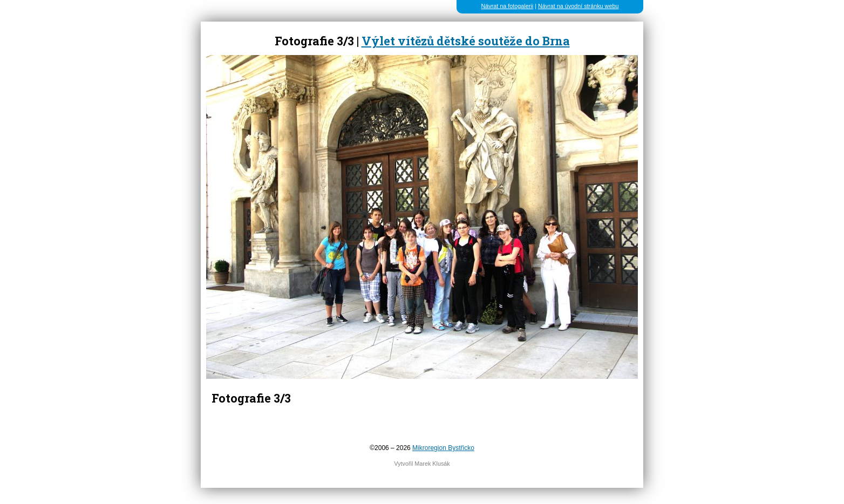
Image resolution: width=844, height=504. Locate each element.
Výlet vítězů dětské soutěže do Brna (466, 41)
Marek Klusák (432, 464)
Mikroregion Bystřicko (443, 448)
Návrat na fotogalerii (508, 6)
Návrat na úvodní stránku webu (578, 6)
